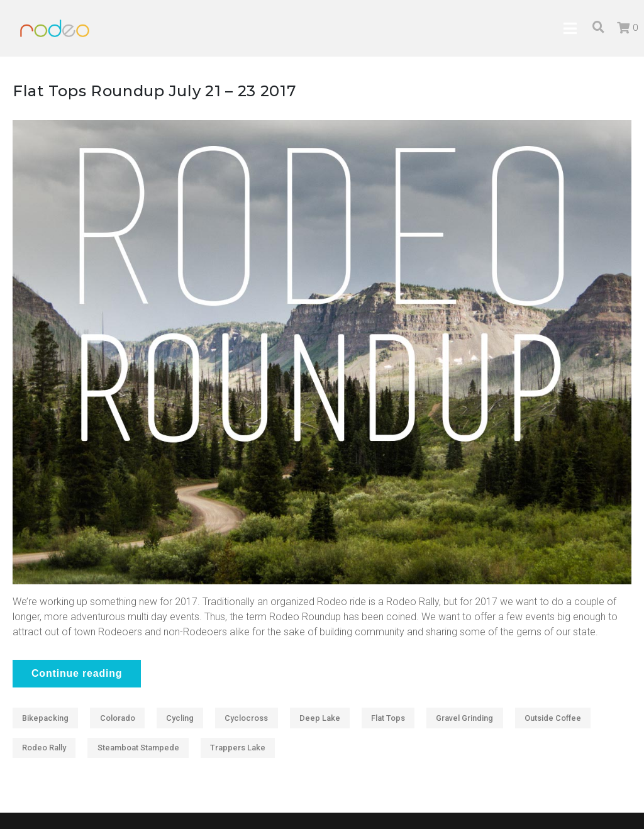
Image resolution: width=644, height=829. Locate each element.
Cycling (180, 718)
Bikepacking (45, 718)
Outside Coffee (553, 718)
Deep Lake (320, 718)
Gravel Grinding (464, 718)
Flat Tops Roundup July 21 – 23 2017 (154, 91)
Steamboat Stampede (138, 748)
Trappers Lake (238, 748)
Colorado (118, 718)
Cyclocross (246, 718)
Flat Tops (388, 718)
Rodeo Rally (44, 748)
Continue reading (77, 673)
